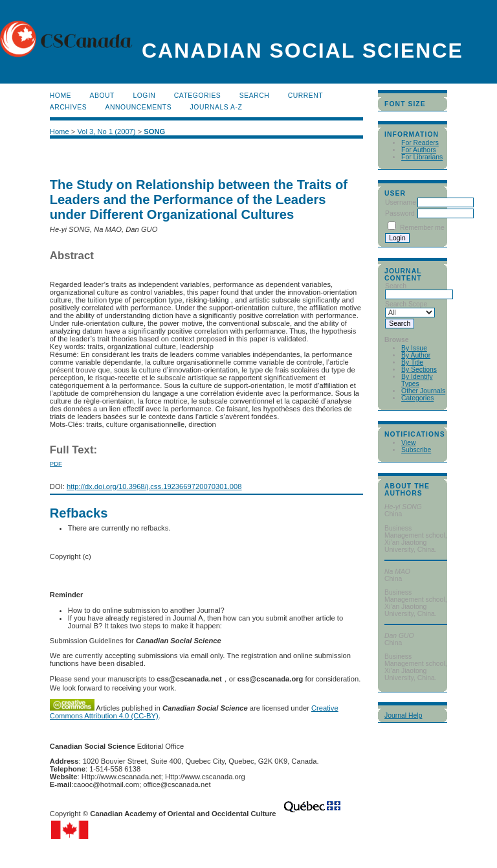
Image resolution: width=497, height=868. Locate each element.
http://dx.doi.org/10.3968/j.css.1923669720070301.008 (154, 486)
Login (144, 96)
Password (400, 213)
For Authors (419, 150)
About (102, 96)
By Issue (414, 348)
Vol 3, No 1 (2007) (106, 131)
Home (61, 96)
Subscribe (416, 450)
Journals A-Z (216, 107)
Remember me (422, 228)
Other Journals (423, 391)
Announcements (139, 107)
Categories (417, 398)
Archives (68, 107)
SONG (154, 131)
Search (254, 96)
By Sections (419, 370)
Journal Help (403, 715)
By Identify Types (417, 380)
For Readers (420, 143)
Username (401, 202)
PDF (56, 463)
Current (305, 96)
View (408, 443)
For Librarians (422, 157)
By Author (416, 355)
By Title (412, 362)
